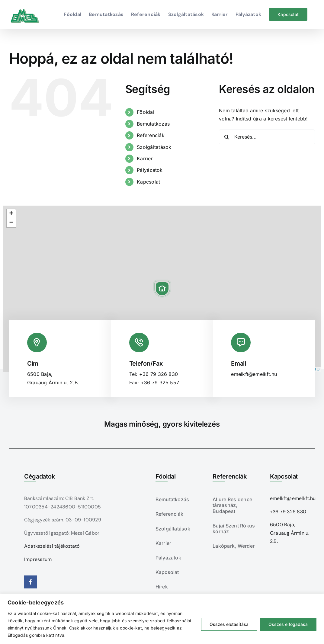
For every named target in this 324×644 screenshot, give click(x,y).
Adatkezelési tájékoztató (52, 546)
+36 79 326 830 (159, 374)
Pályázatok (150, 170)
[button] (162, 289)
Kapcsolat (148, 182)
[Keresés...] (267, 137)
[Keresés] (226, 137)
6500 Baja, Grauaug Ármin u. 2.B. (290, 533)
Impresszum (38, 559)
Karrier (145, 159)
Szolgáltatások (154, 147)
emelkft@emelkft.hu (254, 374)
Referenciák (151, 135)
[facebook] (31, 582)
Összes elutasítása (229, 624)
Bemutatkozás (153, 124)
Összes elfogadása (288, 624)
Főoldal (146, 112)
